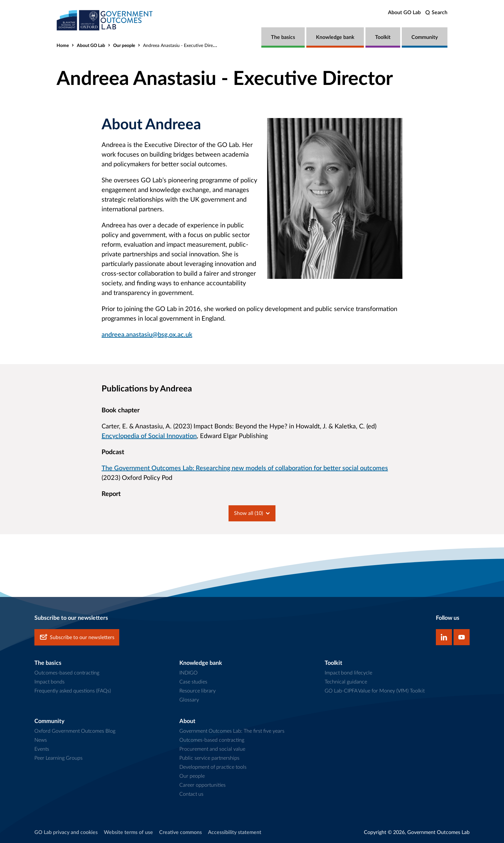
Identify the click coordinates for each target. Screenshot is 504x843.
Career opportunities (203, 785)
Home (63, 46)
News (41, 740)
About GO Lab (404, 13)
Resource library (198, 691)
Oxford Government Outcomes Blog (75, 731)
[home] (105, 20)
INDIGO (189, 673)
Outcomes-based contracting (67, 673)
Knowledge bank (335, 37)
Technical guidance (346, 682)
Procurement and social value (212, 749)
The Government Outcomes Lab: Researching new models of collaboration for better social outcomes (245, 468)
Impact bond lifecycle (348, 673)
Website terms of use (128, 832)
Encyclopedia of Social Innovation (149, 436)
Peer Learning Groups (59, 758)
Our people (124, 46)
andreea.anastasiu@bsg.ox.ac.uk (147, 335)
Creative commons (180, 832)
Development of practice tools (213, 767)
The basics (283, 37)
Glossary (189, 700)
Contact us (191, 794)
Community (425, 37)
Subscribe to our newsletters (77, 637)
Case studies (193, 682)
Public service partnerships (209, 758)
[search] (436, 13)
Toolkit (383, 37)
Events (42, 749)
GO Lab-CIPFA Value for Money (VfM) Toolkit (375, 691)
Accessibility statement (235, 832)
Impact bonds (50, 682)
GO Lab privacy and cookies (66, 832)
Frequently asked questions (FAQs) (73, 691)
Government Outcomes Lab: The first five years (232, 731)
